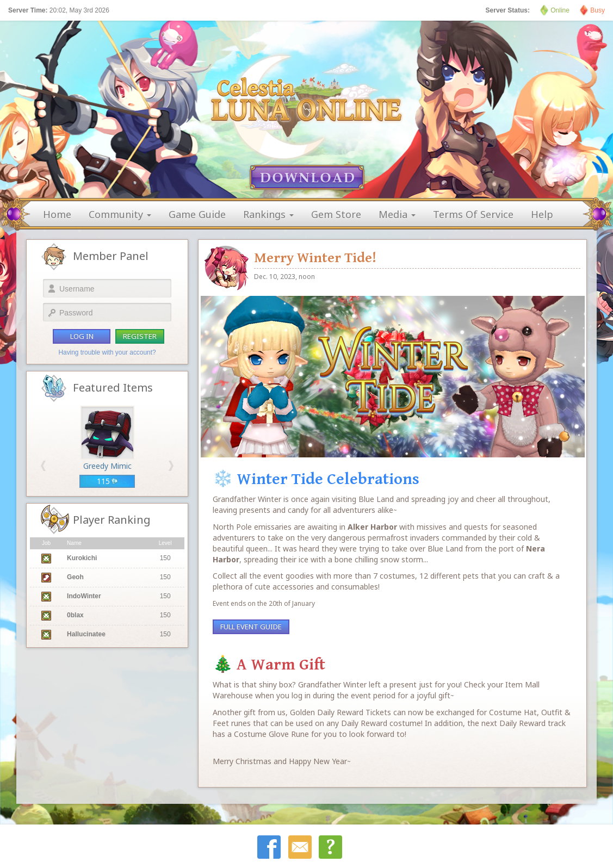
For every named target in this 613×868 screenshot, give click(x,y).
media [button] (397, 214)
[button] (43, 466)
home (57, 214)
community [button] (120, 214)
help (542, 214)
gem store (336, 214)
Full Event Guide (251, 627)
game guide (197, 214)
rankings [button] (268, 214)
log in (82, 336)
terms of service (473, 214)
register (140, 336)
